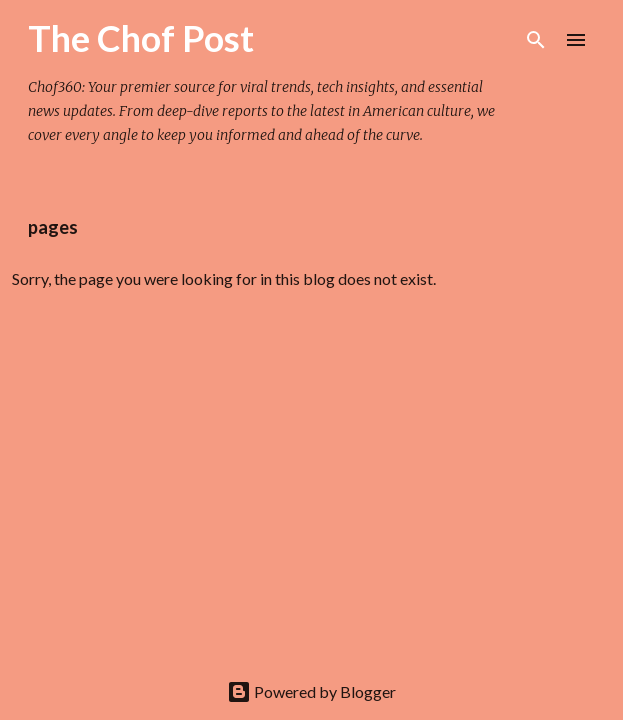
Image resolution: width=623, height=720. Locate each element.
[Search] (536, 40)
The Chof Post (141, 38)
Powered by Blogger (311, 691)
